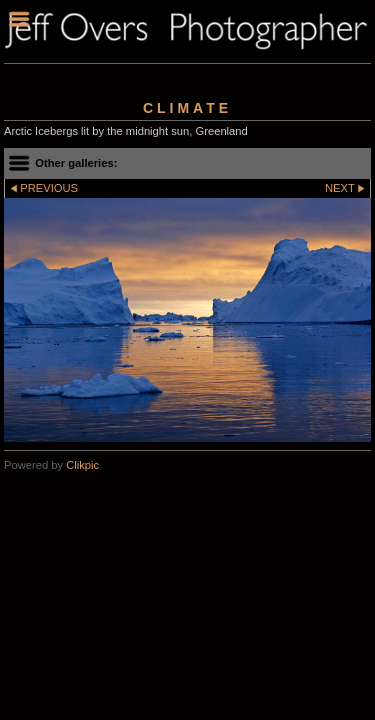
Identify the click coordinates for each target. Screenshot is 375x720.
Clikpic (82, 465)
